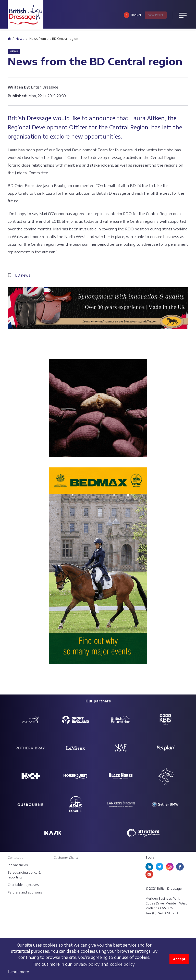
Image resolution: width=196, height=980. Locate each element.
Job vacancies (18, 865)
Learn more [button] (19, 972)
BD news (23, 275)
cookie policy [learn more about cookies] (122, 964)
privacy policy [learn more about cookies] (87, 964)
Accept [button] (179, 959)
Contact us (15, 858)
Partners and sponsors (25, 892)
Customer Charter (67, 858)
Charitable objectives (23, 885)
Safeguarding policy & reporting (24, 875)
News (20, 39)
